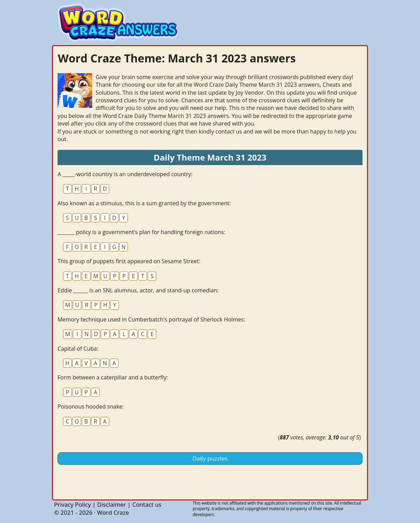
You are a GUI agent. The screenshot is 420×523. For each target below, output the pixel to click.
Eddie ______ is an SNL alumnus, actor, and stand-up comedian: (138, 290)
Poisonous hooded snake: (91, 406)
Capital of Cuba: (78, 349)
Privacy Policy (72, 504)
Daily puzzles (210, 458)
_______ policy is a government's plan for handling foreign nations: (141, 232)
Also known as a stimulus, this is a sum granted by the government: (144, 203)
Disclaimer (111, 504)
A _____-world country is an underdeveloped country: (125, 174)
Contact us (147, 504)
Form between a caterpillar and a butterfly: (113, 377)
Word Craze (113, 512)
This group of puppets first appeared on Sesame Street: (129, 261)
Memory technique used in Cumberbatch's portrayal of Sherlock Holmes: (151, 319)
